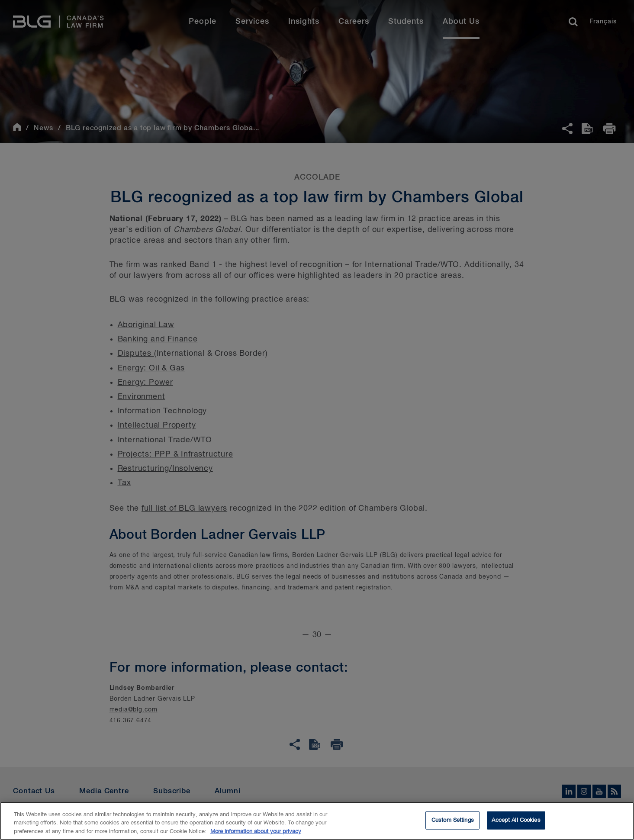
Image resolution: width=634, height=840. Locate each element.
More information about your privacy (256, 833)
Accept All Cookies (516, 822)
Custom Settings (453, 822)
